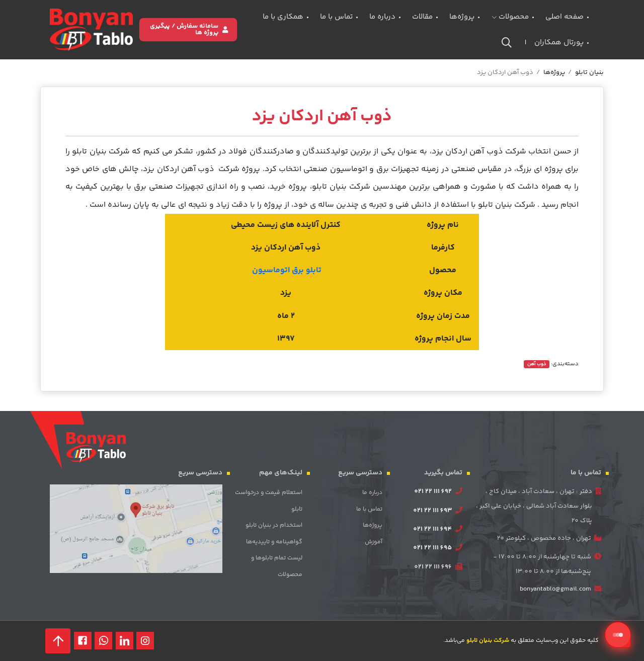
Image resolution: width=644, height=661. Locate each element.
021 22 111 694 (432, 529)
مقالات (422, 17)
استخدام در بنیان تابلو (274, 525)
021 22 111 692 (433, 491)
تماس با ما (336, 17)
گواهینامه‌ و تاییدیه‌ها (274, 542)
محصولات (510, 17)
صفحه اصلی (565, 17)
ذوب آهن (537, 364)
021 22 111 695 (432, 548)
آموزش (374, 542)
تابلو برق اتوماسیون (287, 270)
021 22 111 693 (432, 511)
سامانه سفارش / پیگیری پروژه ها (189, 29)
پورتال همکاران (559, 43)
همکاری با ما (283, 17)
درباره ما (382, 17)
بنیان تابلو (589, 72)
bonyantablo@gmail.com (555, 589)
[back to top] (58, 641)
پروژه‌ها (462, 17)
